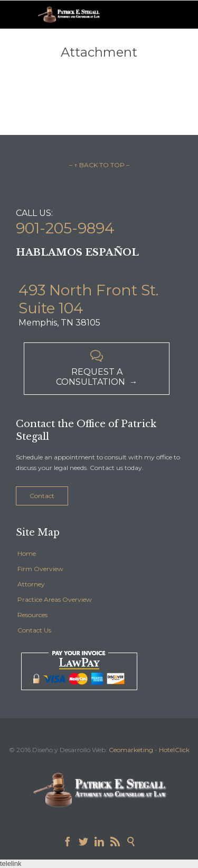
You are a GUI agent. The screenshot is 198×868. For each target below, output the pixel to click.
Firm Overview (40, 569)
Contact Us (34, 630)
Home (27, 553)
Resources (32, 615)
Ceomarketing (131, 750)
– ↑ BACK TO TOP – (99, 165)
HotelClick (174, 750)
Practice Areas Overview (55, 599)
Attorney (31, 584)
